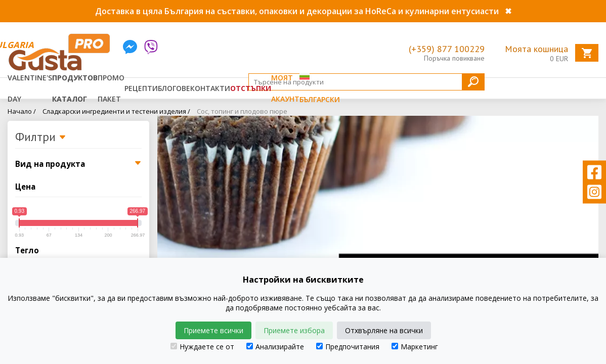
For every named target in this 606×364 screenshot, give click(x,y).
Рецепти (141, 88)
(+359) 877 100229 (447, 49)
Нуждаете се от (202, 347)
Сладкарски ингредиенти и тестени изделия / (116, 111)
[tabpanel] (378, 212)
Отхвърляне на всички (384, 330)
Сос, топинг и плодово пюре (242, 111)
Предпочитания (348, 347)
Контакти (210, 88)
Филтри (41, 138)
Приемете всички (213, 330)
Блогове (174, 88)
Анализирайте (275, 347)
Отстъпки (251, 88)
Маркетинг (415, 347)
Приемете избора (294, 330)
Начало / (22, 111)
